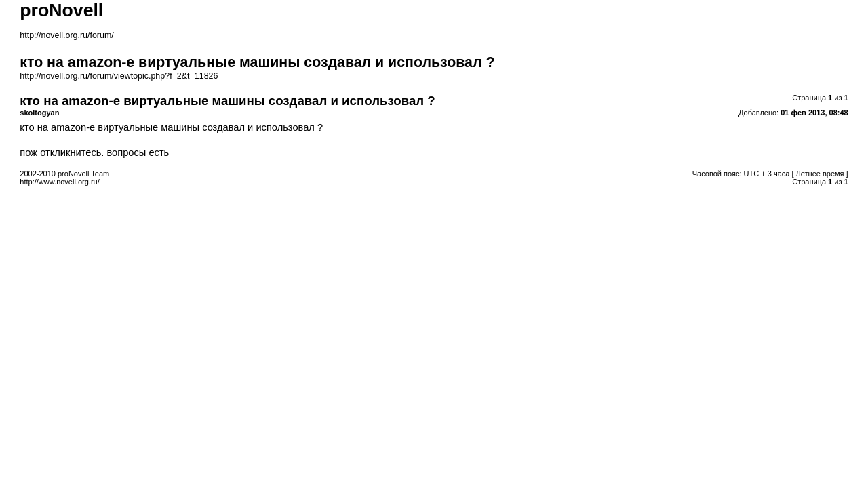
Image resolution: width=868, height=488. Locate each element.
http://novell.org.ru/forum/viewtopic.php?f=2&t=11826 (119, 76)
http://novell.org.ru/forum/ (66, 35)
